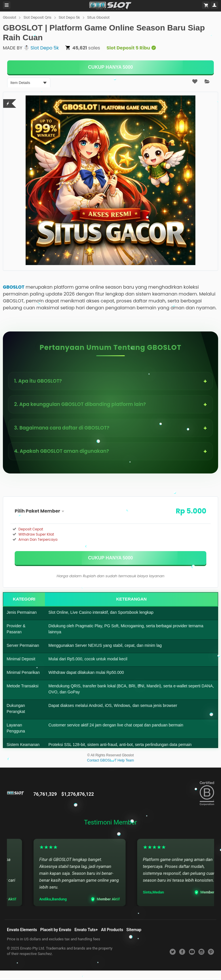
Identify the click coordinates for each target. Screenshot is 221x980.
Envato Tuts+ (86, 930)
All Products (112, 930)
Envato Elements (22, 930)
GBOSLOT (14, 287)
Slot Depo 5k (69, 17)
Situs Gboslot (98, 17)
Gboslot (9, 17)
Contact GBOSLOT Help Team (111, 760)
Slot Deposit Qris (38, 17)
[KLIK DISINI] (110, 67)
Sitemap (134, 930)
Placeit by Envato (56, 930)
